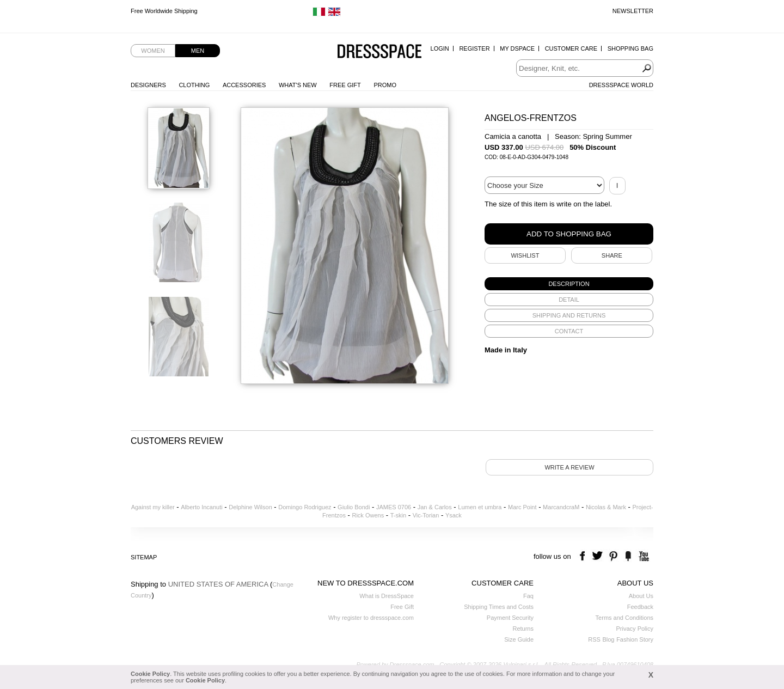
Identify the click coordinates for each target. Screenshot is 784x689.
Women (153, 51)
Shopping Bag (630, 48)
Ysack (454, 515)
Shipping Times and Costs (499, 607)
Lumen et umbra (480, 507)
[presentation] (569, 284)
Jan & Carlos (435, 507)
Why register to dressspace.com (371, 618)
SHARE (612, 255)
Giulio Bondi (354, 507)
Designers (148, 85)
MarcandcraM (561, 507)
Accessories (244, 85)
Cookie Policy (150, 674)
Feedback (640, 607)
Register (474, 48)
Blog (608, 639)
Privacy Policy (635, 629)
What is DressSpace (387, 596)
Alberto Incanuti (201, 507)
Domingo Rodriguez (305, 507)
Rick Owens (368, 515)
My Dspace (517, 48)
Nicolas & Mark (606, 507)
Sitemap (144, 557)
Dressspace (379, 52)
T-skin (398, 515)
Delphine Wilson (250, 507)
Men (198, 51)
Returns (523, 629)
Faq (528, 596)
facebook (584, 556)
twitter (599, 556)
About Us (641, 596)
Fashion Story (635, 639)
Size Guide (519, 639)
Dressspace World (621, 85)
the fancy (628, 556)
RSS (594, 639)
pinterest (613, 556)
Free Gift (345, 85)
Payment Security (510, 618)
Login (440, 48)
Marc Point (522, 507)
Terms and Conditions (624, 618)
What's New (298, 85)
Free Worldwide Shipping (164, 11)
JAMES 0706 (394, 507)
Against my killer (153, 507)
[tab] (569, 284)
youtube (643, 556)
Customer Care (571, 48)
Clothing (194, 85)
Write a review (569, 467)
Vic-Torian (426, 515)
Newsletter (633, 11)
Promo (385, 85)
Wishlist (525, 255)
